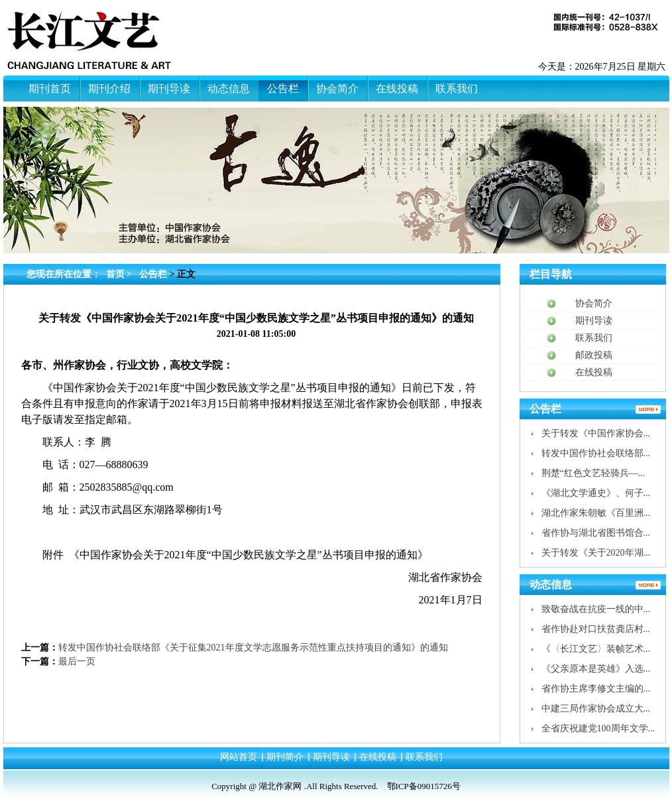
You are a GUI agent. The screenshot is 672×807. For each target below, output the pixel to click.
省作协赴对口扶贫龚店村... (596, 629)
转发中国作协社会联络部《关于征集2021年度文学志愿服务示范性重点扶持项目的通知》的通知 (253, 648)
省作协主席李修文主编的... (596, 689)
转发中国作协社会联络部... (596, 453)
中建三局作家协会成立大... (596, 709)
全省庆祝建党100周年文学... (598, 728)
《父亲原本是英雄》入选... (596, 669)
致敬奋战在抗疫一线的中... (596, 609)
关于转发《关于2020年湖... (596, 553)
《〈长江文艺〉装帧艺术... (596, 649)
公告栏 (153, 274)
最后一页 (77, 661)
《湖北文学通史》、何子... (596, 493)
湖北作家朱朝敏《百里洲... (596, 513)
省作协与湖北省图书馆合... (596, 533)
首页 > (120, 274)
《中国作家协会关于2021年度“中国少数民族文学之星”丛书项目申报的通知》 (249, 555)
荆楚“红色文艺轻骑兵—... (593, 473)
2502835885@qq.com (127, 487)
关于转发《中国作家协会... (596, 433)
